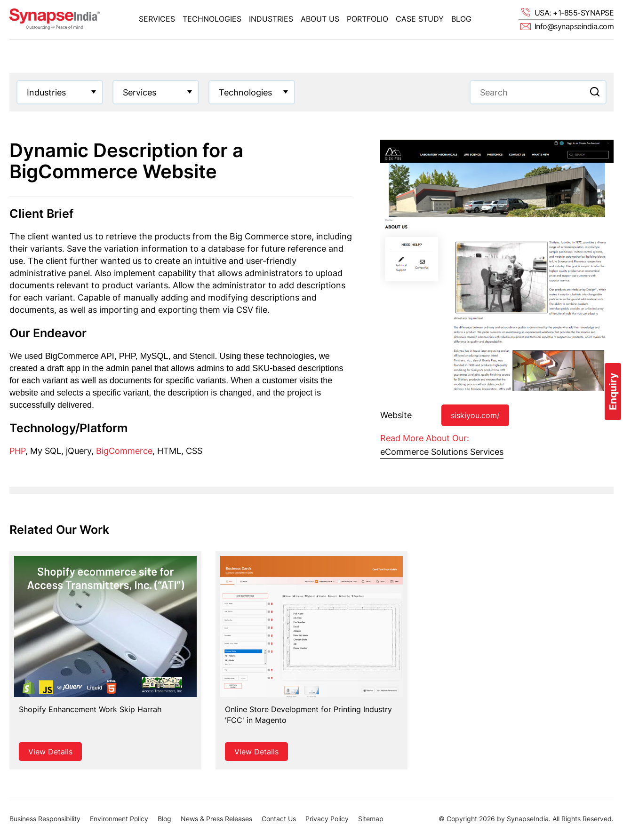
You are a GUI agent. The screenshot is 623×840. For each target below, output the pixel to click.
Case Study (420, 19)
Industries (271, 19)
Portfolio (367, 19)
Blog (461, 19)
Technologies (212, 19)
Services (157, 19)
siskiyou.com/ (475, 415)
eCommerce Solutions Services (442, 452)
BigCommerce (124, 451)
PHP (17, 451)
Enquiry (613, 392)
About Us (320, 19)
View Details (50, 752)
